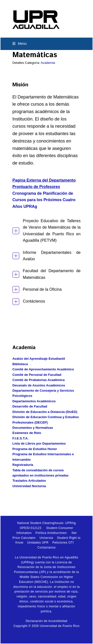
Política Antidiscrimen (51, 533)
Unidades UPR (38, 543)
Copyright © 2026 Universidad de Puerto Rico (46, 626)
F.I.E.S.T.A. (20, 438)
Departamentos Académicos (34, 401)
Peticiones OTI (63, 543)
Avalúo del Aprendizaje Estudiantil (39, 359)
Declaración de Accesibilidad (46, 621)
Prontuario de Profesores (36, 187)
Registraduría (23, 465)
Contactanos (46, 548)
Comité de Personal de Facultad (37, 375)
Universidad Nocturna (29, 486)
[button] (19, 44)
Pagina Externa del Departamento (44, 180)
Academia (48, 63)
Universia (46, 538)
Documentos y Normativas (33, 428)
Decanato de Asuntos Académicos (39, 385)
